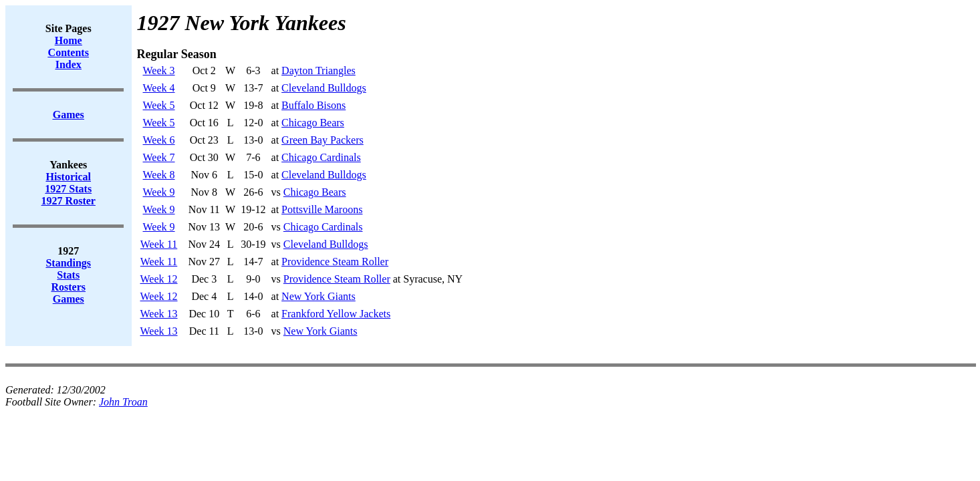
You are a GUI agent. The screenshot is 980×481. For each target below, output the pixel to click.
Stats (68, 275)
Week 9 (159, 192)
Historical (68, 177)
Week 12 (159, 279)
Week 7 (159, 157)
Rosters (68, 287)
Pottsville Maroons (322, 209)
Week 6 (159, 140)
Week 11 (159, 244)
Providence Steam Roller (335, 262)
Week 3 (159, 70)
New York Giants (319, 296)
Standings (68, 263)
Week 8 (159, 175)
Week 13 (159, 314)
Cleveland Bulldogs (324, 88)
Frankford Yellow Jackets (336, 314)
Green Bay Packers (323, 140)
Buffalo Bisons (314, 105)
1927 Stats (68, 189)
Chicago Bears (313, 123)
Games (69, 299)
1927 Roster (69, 201)
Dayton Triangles (319, 70)
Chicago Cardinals (321, 157)
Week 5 (159, 105)
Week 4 (159, 88)
